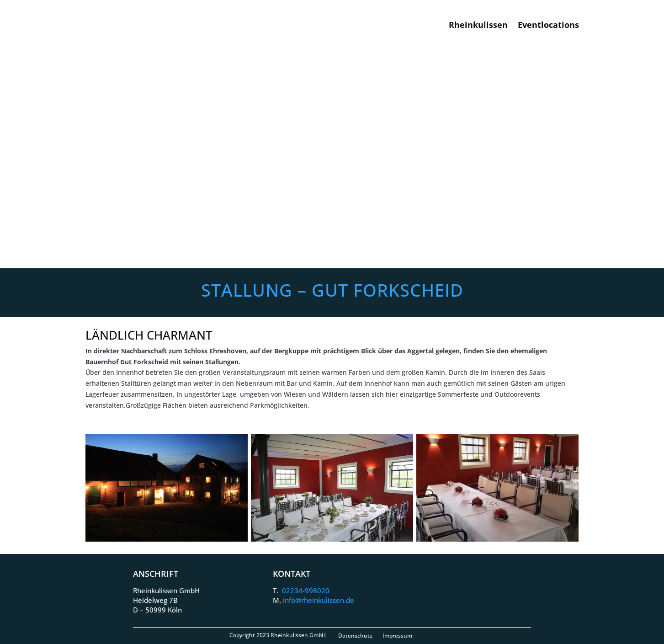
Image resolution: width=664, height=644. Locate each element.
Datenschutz (355, 636)
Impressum (397, 636)
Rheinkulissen (478, 25)
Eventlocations (548, 25)
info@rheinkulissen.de (319, 600)
